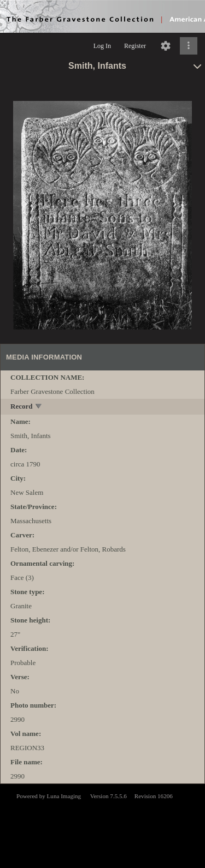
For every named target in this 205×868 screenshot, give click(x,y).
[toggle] (39, 407)
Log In (102, 46)
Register (135, 46)
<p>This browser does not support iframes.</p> (102, 825)
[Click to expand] (189, 46)
